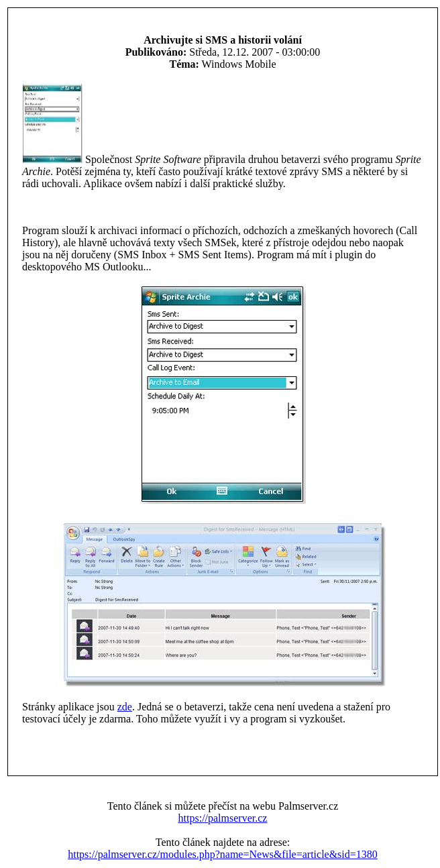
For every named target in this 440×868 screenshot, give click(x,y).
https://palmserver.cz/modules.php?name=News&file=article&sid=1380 (223, 854)
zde (125, 707)
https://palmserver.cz (223, 818)
